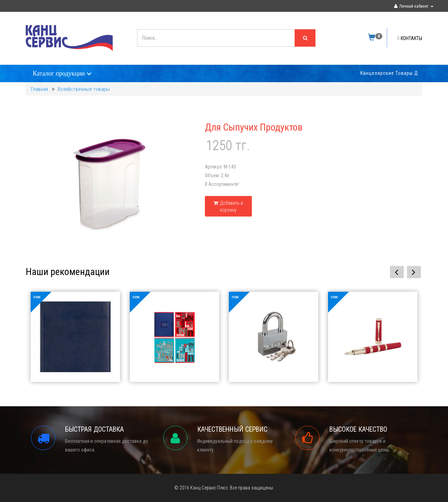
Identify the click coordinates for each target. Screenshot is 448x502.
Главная (39, 89)
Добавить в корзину (228, 206)
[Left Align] (305, 38)
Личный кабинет (414, 6)
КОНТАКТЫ (410, 38)
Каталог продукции (59, 73)
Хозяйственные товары (84, 89)
